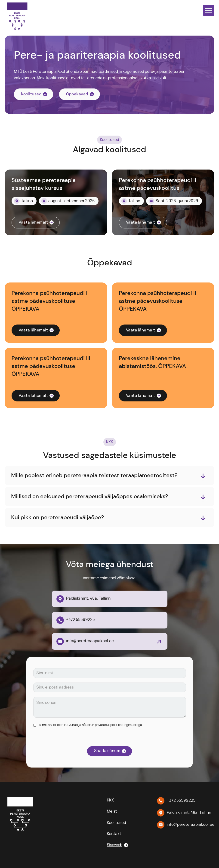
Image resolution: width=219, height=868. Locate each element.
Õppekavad (77, 94)
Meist (111, 812)
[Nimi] (110, 673)
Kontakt (113, 834)
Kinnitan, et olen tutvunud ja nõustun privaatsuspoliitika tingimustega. (91, 725)
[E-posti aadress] (110, 688)
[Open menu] (209, 10)
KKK (109, 800)
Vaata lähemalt (33, 222)
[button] (109, 476)
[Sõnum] (110, 707)
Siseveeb (114, 845)
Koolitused (31, 94)
